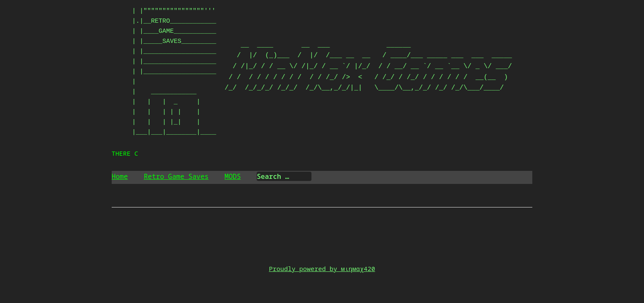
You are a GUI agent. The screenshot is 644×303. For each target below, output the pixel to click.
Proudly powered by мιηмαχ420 (322, 268)
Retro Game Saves (176, 176)
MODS (233, 176)
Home (120, 176)
